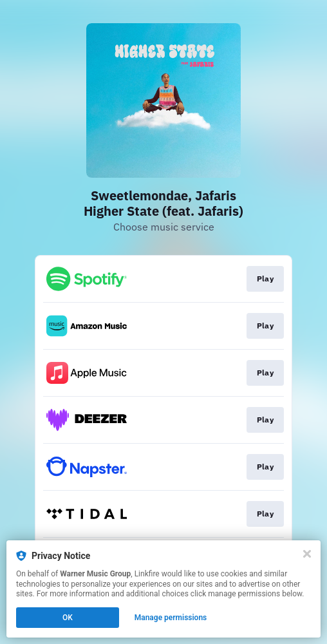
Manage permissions (171, 618)
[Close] (307, 554)
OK (68, 618)
